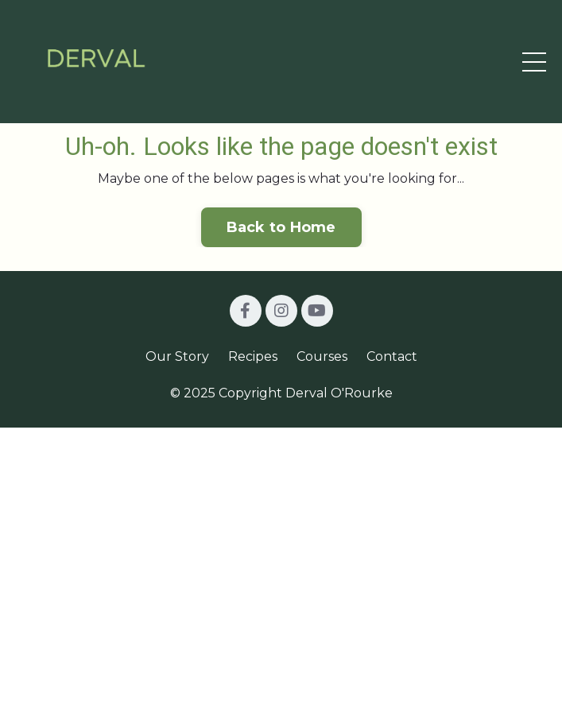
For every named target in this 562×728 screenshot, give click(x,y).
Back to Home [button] (281, 227)
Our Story (177, 356)
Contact (392, 356)
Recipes (253, 356)
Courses (322, 356)
